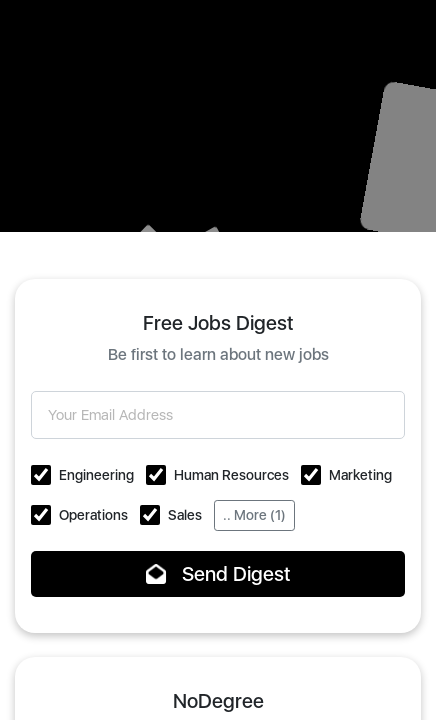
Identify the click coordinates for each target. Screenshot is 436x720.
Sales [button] (185, 515)
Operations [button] (93, 515)
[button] (41, 475)
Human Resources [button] (231, 475)
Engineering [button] (96, 475)
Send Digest (218, 574)
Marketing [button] (360, 475)
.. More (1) (254, 515)
